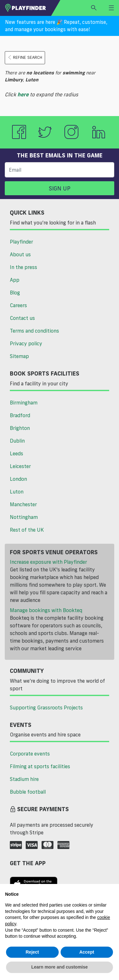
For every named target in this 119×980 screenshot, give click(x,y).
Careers (18, 305)
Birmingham (24, 403)
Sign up (60, 188)
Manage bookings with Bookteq (46, 610)
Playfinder (21, 242)
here (23, 94)
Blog (15, 293)
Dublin (17, 441)
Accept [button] (87, 952)
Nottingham (24, 517)
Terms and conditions (34, 331)
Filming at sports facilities (40, 766)
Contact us (22, 318)
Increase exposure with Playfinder (48, 562)
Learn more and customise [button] (59, 967)
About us (20, 254)
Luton (17, 492)
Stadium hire (24, 779)
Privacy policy (26, 343)
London (18, 479)
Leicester (20, 466)
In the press (23, 267)
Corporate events (30, 754)
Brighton (20, 428)
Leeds (17, 453)
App (15, 280)
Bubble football (28, 792)
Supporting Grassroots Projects (46, 707)
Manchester (23, 504)
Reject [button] (32, 952)
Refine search (25, 57)
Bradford (20, 415)
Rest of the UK (27, 530)
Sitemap (19, 356)
